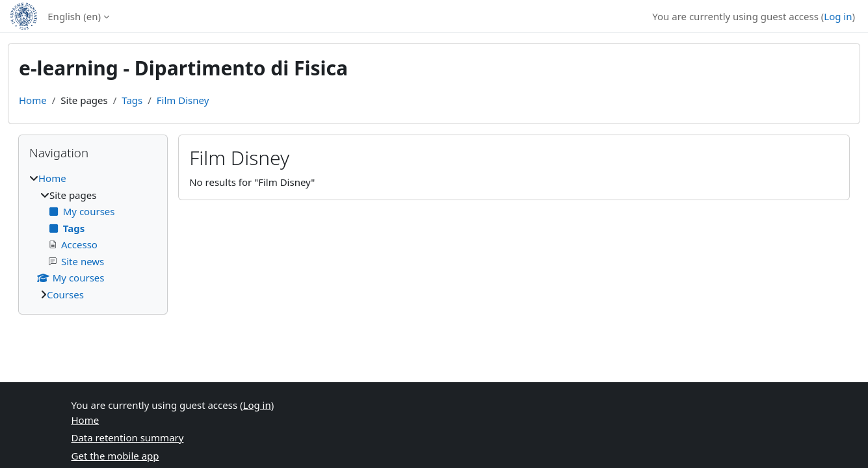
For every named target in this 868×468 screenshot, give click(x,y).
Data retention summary (128, 437)
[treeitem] (93, 236)
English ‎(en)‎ (74, 16)
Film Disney (183, 100)
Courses (65, 294)
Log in (838, 16)
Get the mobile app (115, 456)
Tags (132, 100)
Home (33, 100)
